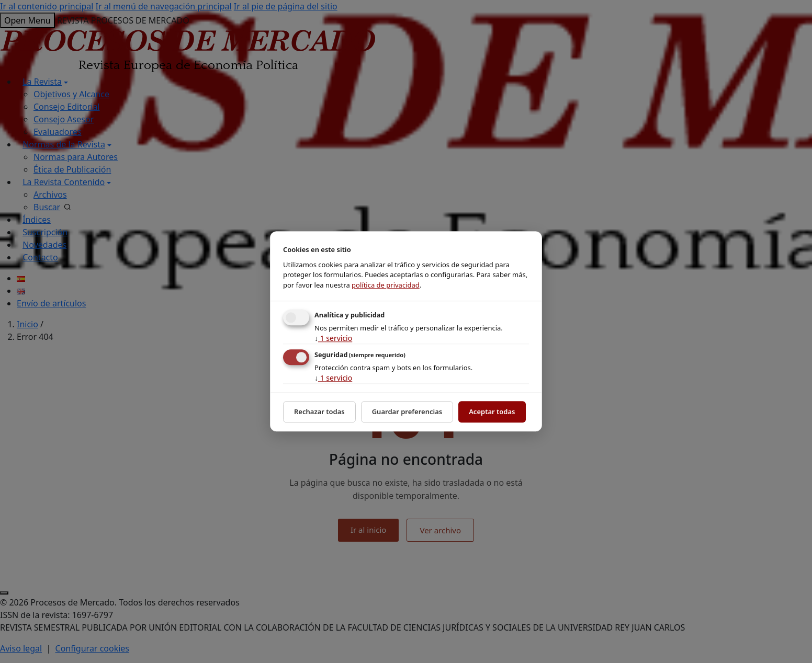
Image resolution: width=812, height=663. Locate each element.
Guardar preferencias (407, 411)
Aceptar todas (492, 411)
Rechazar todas (319, 411)
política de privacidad (386, 285)
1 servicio (333, 338)
